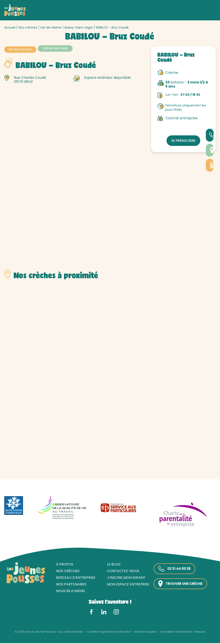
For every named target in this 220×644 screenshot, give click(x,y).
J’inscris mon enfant (125, 578)
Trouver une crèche (180, 584)
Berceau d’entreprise (74, 578)
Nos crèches (28, 27)
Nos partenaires (70, 585)
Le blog (112, 565)
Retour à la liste (20, 49)
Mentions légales (146, 632)
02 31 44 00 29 (174, 569)
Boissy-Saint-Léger (79, 27)
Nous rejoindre (69, 592)
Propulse (200, 632)
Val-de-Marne (51, 27)
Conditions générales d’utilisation (109, 632)
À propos (63, 565)
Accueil (10, 27)
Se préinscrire (183, 141)
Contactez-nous (122, 572)
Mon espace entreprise (127, 585)
